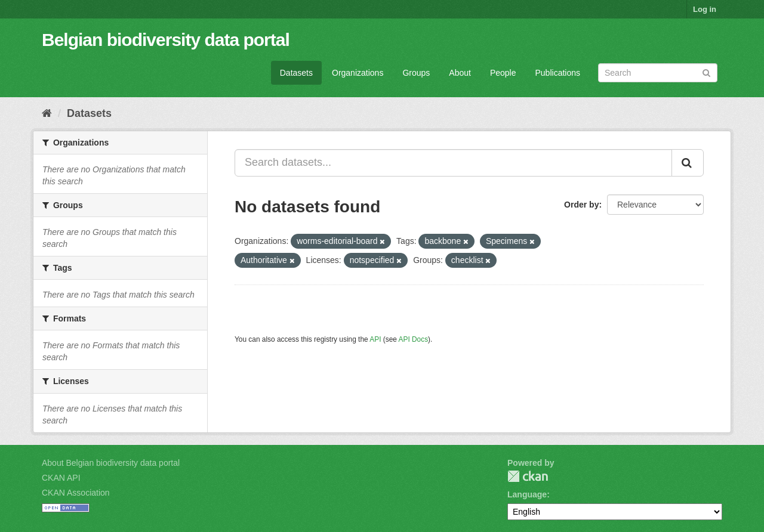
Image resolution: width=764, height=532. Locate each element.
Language (527, 494)
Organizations (358, 73)
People (503, 73)
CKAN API (61, 478)
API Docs (414, 339)
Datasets (296, 73)
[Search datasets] (658, 73)
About (460, 73)
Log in (705, 9)
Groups (416, 73)
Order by (581, 205)
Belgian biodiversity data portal (166, 40)
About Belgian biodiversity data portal (111, 463)
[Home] (47, 113)
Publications (558, 73)
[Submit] (706, 72)
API (375, 339)
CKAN (528, 476)
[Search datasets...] (453, 163)
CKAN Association (76, 493)
